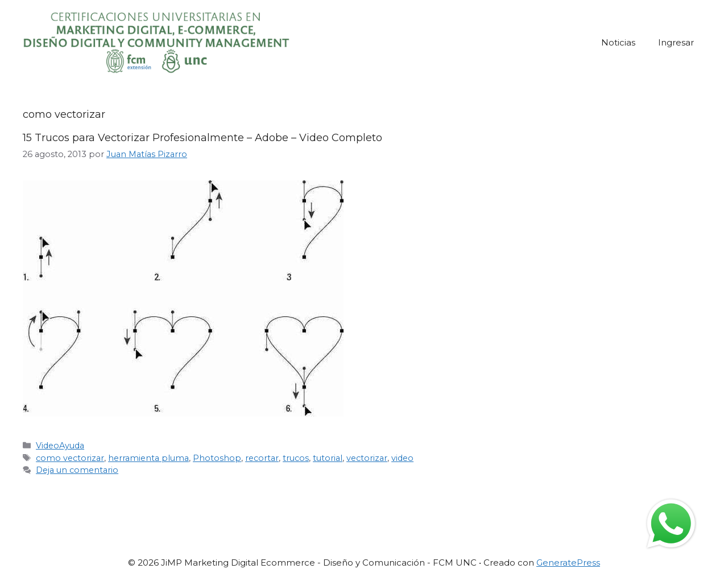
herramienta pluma (148, 458)
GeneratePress (568, 563)
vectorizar (367, 458)
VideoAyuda (60, 446)
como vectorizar (70, 458)
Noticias (618, 42)
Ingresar (676, 42)
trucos (296, 458)
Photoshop (217, 458)
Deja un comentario (77, 470)
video (402, 458)
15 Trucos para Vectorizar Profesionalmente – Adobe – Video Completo (202, 138)
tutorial (328, 458)
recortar (262, 458)
